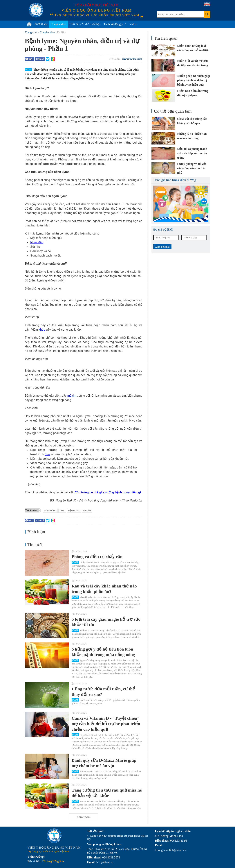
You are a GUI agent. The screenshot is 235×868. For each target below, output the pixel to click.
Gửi (29, 59)
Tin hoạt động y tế (115, 24)
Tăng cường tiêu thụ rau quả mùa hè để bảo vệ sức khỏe (107, 793)
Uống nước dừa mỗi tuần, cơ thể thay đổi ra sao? (103, 692)
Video (133, 24)
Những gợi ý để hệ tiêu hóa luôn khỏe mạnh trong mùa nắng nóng (103, 652)
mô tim (72, 396)
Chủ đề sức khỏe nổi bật (85, 24)
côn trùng (50, 511)
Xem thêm (84, 817)
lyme (62, 511)
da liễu (87, 511)
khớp (42, 330)
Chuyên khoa (58, 24)
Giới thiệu (41, 24)
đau (47, 454)
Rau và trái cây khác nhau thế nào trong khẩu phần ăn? (104, 589)
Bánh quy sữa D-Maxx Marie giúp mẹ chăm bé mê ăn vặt (104, 763)
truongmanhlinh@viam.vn (170, 850)
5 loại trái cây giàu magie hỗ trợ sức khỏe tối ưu (106, 622)
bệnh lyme (74, 511)
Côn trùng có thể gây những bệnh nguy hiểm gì (108, 492)
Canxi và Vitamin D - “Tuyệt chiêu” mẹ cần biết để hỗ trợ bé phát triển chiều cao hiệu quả (106, 724)
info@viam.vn (105, 862)
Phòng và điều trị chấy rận (97, 557)
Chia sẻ (40, 59)
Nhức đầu (37, 242)
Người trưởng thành (132, 59)
